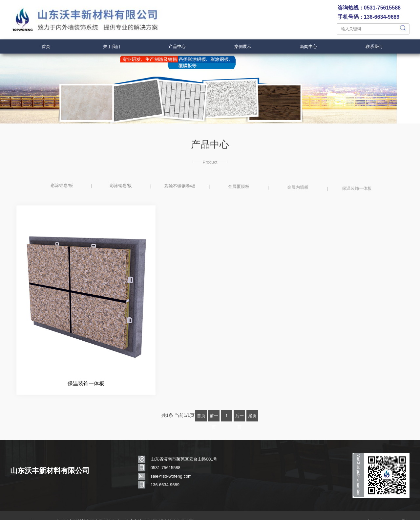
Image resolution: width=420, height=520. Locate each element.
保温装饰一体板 (357, 204)
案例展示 (243, 46)
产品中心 (177, 46)
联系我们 (374, 46)
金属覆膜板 (239, 201)
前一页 (214, 408)
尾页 (252, 407)
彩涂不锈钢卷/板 (180, 200)
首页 (46, 46)
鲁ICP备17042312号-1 (386, 511)
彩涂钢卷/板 (121, 199)
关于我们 (112, 46)
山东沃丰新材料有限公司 (53, 466)
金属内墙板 (298, 202)
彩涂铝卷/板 (62, 198)
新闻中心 (308, 46)
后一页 (240, 408)
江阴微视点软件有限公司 (173, 511)
